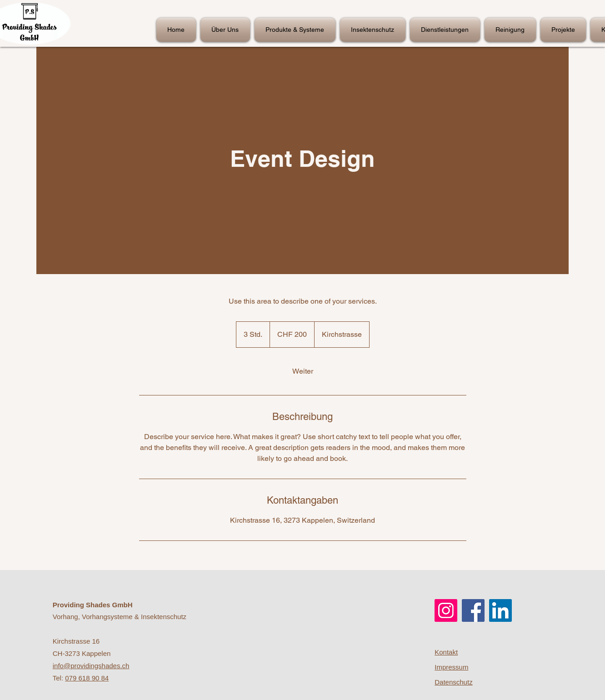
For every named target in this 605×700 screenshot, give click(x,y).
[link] (303, 371)
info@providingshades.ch (91, 666)
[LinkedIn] (500, 610)
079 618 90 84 (87, 678)
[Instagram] (446, 610)
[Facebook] (473, 610)
